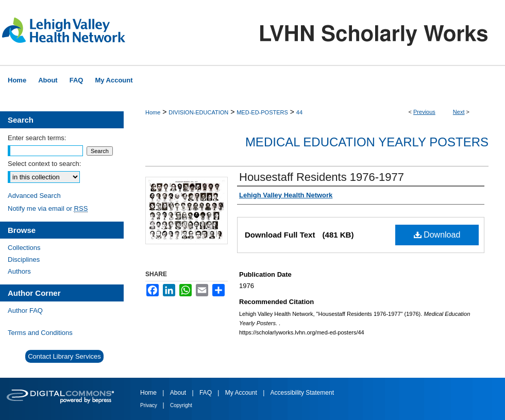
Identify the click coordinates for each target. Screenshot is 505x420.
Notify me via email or (48, 208)
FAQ (206, 393)
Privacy (149, 405)
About (179, 393)
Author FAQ (25, 310)
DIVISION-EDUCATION (198, 112)
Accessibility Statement (302, 393)
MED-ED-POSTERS (262, 112)
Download (437, 235)
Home (153, 112)
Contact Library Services (64, 356)
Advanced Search (34, 196)
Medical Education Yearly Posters (367, 142)
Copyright (181, 405)
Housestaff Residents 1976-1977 (322, 177)
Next (459, 112)
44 (299, 112)
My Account (242, 393)
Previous (424, 112)
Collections (24, 248)
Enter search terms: (37, 138)
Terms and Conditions (40, 333)
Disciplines (24, 259)
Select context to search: (44, 164)
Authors (19, 271)
